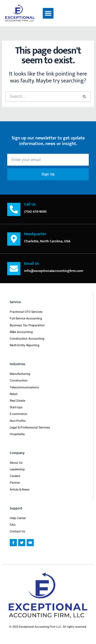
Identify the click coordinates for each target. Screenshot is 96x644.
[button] (48, 13)
